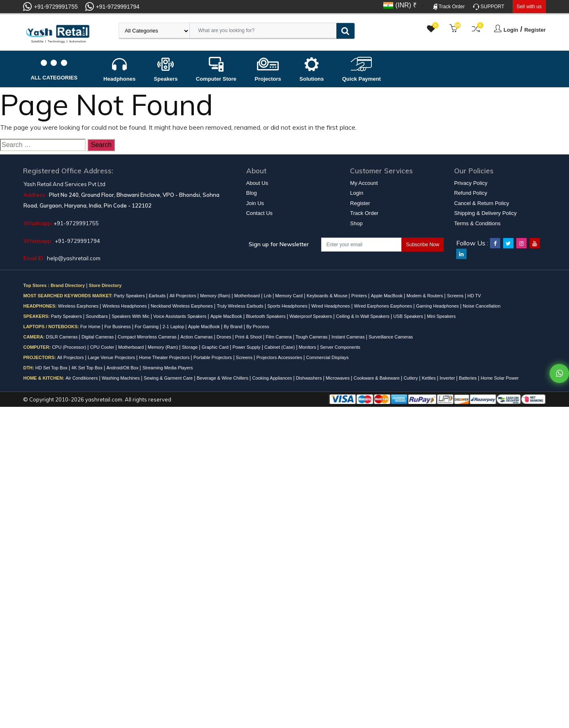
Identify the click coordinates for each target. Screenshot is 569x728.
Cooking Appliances (273, 378)
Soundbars (97, 316)
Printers (360, 296)
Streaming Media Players (168, 368)
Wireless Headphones (125, 306)
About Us (257, 183)
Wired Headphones (331, 306)
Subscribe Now (423, 245)
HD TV (474, 296)
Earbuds (158, 296)
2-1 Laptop (174, 327)
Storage (191, 347)
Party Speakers (130, 296)
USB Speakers (409, 316)
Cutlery (411, 378)
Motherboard (248, 296)
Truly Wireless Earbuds (240, 306)
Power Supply (247, 347)
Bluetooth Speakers (266, 316)
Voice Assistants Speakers (180, 316)
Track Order (449, 7)
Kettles (430, 378)
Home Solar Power (499, 378)
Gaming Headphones (438, 306)
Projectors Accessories (280, 357)
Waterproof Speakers (311, 316)
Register (535, 30)
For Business (118, 327)
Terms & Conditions (477, 223)
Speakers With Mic (131, 316)
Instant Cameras (349, 337)
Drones (225, 337)
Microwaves (338, 378)
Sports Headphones (288, 306)
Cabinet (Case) (280, 347)
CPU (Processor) (70, 347)
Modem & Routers (425, 296)
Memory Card (290, 296)
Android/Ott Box (123, 368)
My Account (364, 183)
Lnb (268, 296)
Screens (456, 296)
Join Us (255, 203)
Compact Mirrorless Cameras (148, 337)
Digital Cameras (98, 337)
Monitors (308, 347)
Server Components (340, 347)
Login (511, 30)
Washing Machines (121, 378)
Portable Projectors (213, 357)
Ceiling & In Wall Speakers (363, 316)
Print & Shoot (249, 337)
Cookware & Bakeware (377, 378)
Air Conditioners (82, 378)
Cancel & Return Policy (482, 203)
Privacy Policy (471, 183)
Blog (252, 193)
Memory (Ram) (216, 296)
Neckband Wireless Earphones (182, 306)
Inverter (448, 378)
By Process (258, 327)
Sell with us (529, 7)
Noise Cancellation (482, 306)
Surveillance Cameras (391, 337)
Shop (356, 223)
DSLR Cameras (62, 337)
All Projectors (184, 296)
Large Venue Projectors (112, 357)
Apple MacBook (387, 296)
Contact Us (259, 213)
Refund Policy (471, 193)
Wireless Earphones (79, 306)
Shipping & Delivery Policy (485, 213)
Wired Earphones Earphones (384, 306)
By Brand (233, 327)
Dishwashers (310, 378)
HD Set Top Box (52, 368)
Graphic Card (216, 347)
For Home (91, 327)
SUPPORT (489, 7)
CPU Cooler (103, 347)
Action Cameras (197, 337)
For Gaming (147, 327)
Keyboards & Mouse (328, 296)
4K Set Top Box (87, 368)
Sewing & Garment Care (169, 378)
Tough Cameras (312, 337)
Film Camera (279, 337)
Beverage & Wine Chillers (223, 378)
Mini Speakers (441, 316)
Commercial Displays (327, 357)
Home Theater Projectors (165, 357)
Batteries (468, 378)
